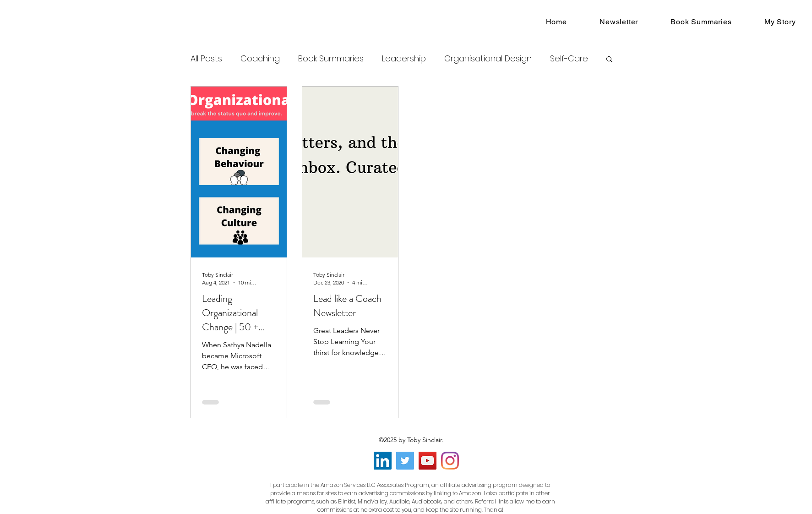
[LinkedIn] (383, 461)
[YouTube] (428, 461)
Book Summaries (331, 58)
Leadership (404, 58)
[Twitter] (405, 461)
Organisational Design (488, 58)
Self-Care (569, 58)
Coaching (260, 58)
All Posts (206, 58)
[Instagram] (450, 461)
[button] (609, 60)
